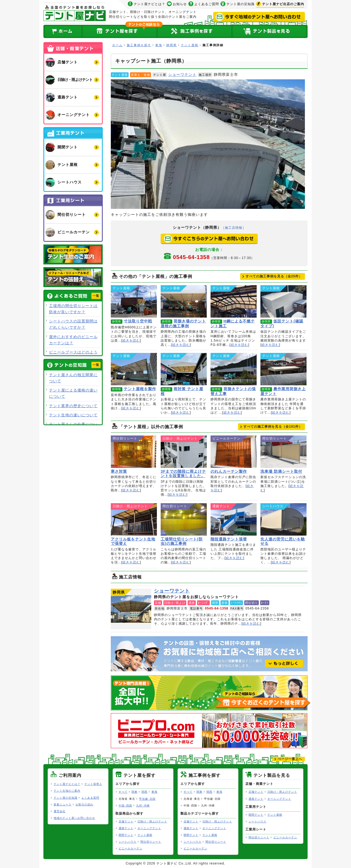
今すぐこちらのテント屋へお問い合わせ (209, 239)
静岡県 (172, 45)
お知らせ (180, 4)
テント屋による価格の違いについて (73, 393)
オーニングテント (149, 828)
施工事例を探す (139, 45)
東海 (159, 45)
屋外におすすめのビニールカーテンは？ (73, 340)
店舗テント (126, 821)
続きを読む (131, 341)
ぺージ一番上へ (290, 759)
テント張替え (93, 784)
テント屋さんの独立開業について (73, 378)
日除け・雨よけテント (152, 821)
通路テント (126, 828)
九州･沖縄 (143, 806)
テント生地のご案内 (67, 791)
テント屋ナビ (75, 13)
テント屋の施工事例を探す (195, 31)
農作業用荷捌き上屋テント (283, 369)
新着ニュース (63, 804)
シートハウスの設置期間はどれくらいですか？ (73, 324)
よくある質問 (90, 798)
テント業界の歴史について (73, 406)
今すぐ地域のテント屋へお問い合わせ (259, 17)
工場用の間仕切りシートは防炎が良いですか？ (73, 309)
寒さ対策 (134, 452)
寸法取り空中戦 (134, 301)
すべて (123, 792)
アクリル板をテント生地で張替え (134, 519)
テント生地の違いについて (73, 415)
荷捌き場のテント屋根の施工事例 (184, 301)
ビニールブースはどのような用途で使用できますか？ (73, 355)
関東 (135, 792)
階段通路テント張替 (234, 519)
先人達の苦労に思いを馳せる (283, 519)
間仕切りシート (151, 842)
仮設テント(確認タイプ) (283, 301)
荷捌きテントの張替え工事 (234, 369)
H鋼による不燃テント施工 (234, 301)
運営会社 (60, 811)
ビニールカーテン (130, 848)
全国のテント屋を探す (120, 31)
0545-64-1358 (214, 257)
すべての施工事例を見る (274, 276)
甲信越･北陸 (147, 799)
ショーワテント (182, 74)
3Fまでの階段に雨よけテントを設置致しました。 (184, 452)
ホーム (63, 31)
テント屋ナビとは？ (149, 4)
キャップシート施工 (208, 144)
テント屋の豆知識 (240, 4)
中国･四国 (125, 806)
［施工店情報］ (234, 228)
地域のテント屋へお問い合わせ (74, 818)
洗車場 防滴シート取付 (283, 452)
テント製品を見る (270, 31)
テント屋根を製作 (134, 369)
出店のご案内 (283, 4)
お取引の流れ (84, 804)
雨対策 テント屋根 (184, 369)
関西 (144, 792)
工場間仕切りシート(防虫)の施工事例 (184, 519)
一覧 (96, 296)
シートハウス (128, 842)
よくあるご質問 (207, 4)
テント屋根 (190, 45)
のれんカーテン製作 (234, 452)
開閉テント (126, 835)
